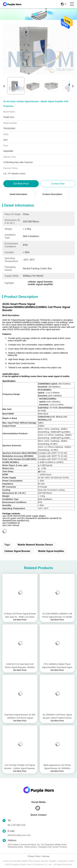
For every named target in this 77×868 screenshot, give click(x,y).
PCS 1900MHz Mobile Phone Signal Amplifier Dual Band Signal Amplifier (57, 666)
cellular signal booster (17, 551)
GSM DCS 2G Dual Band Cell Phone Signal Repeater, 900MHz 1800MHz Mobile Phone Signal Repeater (20, 666)
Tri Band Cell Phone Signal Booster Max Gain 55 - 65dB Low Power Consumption (20, 615)
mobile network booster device (35, 545)
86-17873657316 (17, 825)
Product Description (52, 194)
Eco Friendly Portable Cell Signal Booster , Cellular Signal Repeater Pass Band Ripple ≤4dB (20, 767)
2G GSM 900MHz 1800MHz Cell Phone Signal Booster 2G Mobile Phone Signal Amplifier (57, 615)
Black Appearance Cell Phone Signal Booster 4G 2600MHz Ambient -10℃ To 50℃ (57, 767)
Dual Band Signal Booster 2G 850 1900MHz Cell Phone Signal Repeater (20, 716)
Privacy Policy (34, 856)
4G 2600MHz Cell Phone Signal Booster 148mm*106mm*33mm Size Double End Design (57, 716)
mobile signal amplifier (51, 551)
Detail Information (18, 194)
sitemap (46, 856)
